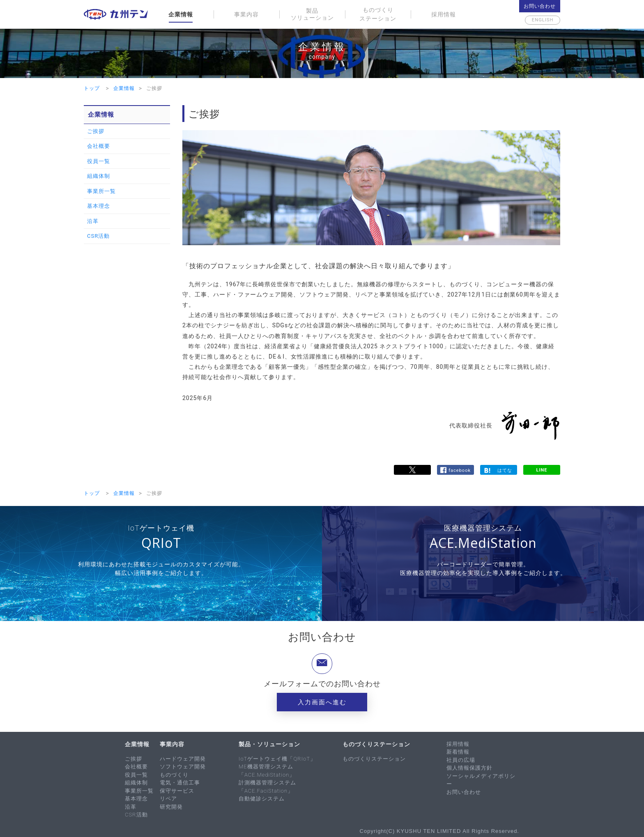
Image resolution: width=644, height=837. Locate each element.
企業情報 (181, 14)
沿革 (93, 221)
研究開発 (171, 807)
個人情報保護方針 (469, 768)
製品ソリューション (312, 14)
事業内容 (246, 14)
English (540, 20)
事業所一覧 (101, 191)
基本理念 (99, 206)
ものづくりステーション (378, 14)
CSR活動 (98, 236)
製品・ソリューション (269, 744)
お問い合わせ (540, 6)
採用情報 (444, 14)
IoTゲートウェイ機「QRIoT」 (277, 759)
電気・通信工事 (180, 783)
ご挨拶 (96, 131)
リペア (168, 799)
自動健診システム (262, 799)
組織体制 (99, 176)
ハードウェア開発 (183, 759)
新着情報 (458, 752)
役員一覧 (99, 161)
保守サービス (177, 791)
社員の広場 (461, 760)
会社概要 (99, 146)
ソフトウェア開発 (183, 767)
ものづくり (174, 775)
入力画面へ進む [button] (322, 702)
